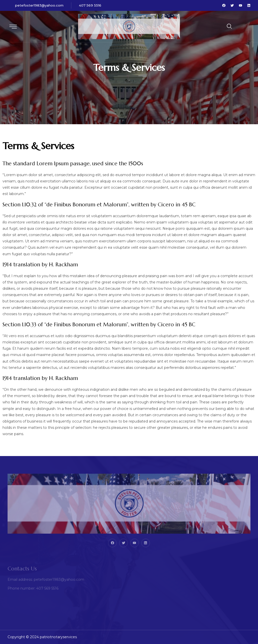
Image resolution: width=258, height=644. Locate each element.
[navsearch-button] (217, 27)
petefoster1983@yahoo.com (39, 5)
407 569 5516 (90, 5)
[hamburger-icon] (13, 27)
